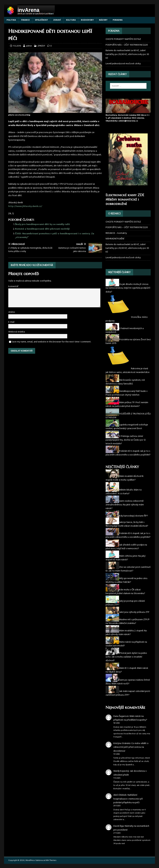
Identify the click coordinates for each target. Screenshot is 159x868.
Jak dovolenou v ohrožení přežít (130, 773)
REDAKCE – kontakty (116, 233)
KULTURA (71, 20)
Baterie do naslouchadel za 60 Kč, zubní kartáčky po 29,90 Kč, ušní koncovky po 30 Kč (127, 54)
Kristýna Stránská (122, 743)
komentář (13, 286)
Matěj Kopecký (121, 771)
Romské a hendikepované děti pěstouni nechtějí (42, 229)
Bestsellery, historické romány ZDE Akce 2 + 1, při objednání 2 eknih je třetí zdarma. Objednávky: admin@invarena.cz (128, 118)
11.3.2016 (17, 46)
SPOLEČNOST (41, 20)
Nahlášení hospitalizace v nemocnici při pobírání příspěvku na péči (128, 799)
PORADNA (118, 20)
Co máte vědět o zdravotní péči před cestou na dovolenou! (131, 747)
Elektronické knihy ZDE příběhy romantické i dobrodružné (125, 199)
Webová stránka (17, 332)
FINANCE (25, 20)
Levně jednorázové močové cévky (123, 64)
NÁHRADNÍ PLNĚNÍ (115, 239)
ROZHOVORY (87, 20)
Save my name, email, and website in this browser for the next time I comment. (51, 342)
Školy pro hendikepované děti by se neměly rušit (42, 224)
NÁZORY (103, 20)
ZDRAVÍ (57, 20)
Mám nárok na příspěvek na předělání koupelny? (130, 718)
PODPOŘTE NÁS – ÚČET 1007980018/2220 (127, 45)
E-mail (11, 322)
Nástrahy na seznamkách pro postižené (131, 828)
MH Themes (51, 860)
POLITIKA (11, 20)
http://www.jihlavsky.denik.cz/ (25, 206)
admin (29, 46)
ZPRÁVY (41, 46)
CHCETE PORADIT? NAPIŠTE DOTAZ (123, 39)
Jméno (12, 312)
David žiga (119, 826)
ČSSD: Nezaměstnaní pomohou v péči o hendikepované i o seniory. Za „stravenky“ (55, 236)
